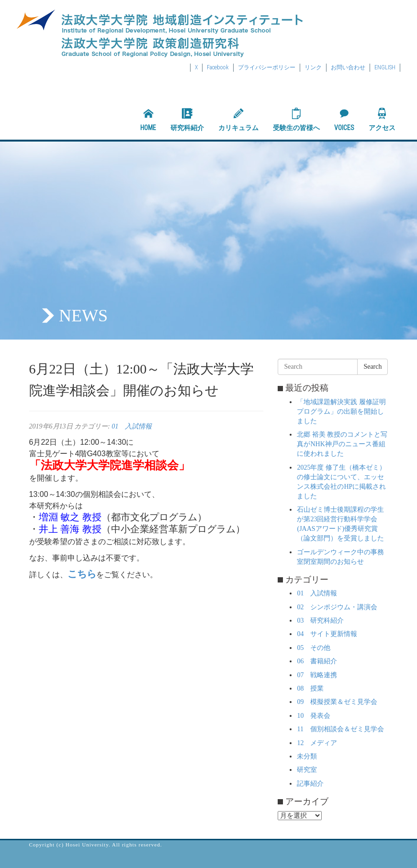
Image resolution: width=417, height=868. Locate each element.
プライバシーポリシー (267, 67)
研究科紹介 (187, 120)
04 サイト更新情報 (327, 634)
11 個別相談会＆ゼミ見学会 (340, 729)
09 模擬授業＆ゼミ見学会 (337, 702)
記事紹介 (310, 784)
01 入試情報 (132, 426)
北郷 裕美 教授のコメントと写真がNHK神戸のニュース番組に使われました (342, 444)
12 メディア (317, 743)
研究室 (307, 770)
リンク (313, 67)
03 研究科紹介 (320, 621)
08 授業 (310, 688)
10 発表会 (314, 716)
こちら (82, 574)
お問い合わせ (348, 67)
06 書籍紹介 (317, 661)
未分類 (307, 756)
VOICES (344, 120)
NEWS (83, 316)
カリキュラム (238, 120)
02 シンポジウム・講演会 (337, 607)
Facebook (218, 67)
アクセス (382, 120)
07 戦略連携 (317, 675)
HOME (148, 120)
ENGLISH (385, 67)
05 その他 (314, 648)
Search (372, 367)
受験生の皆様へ (296, 120)
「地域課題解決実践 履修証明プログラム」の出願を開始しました (341, 412)
